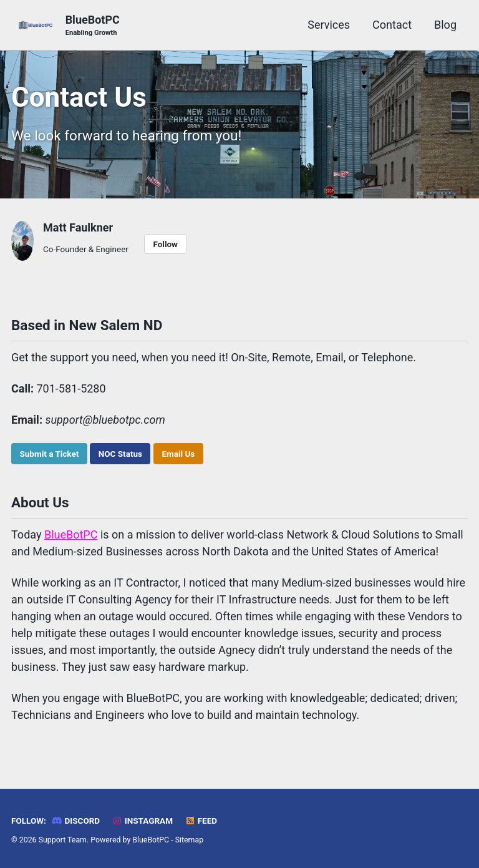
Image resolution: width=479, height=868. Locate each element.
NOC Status (120, 454)
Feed (201, 821)
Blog (445, 25)
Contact (392, 25)
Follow (165, 244)
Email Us (178, 454)
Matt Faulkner (78, 227)
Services (329, 25)
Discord (76, 821)
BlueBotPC (93, 26)
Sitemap (189, 840)
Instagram (143, 821)
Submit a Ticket (50, 454)
